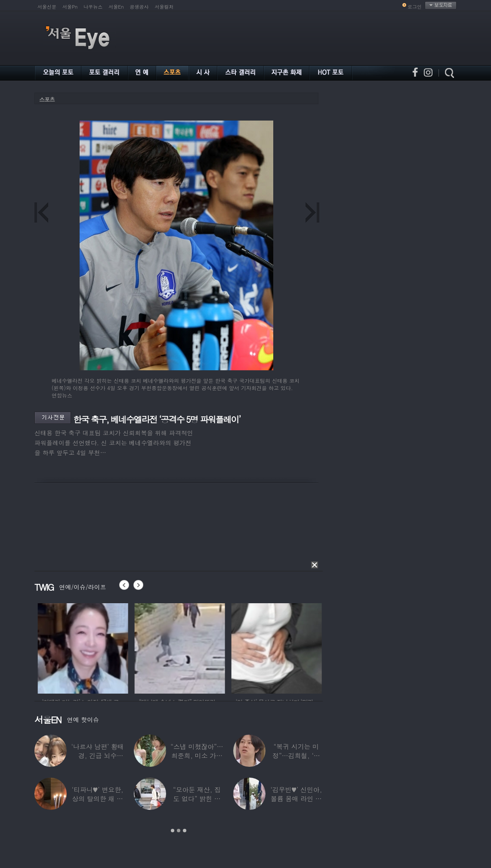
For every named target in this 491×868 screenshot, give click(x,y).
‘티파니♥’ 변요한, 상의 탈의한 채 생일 (98, 798)
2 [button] (179, 831)
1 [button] (173, 831)
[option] (115, 647)
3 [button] (185, 831)
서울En (116, 7)
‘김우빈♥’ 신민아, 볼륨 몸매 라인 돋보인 (296, 798)
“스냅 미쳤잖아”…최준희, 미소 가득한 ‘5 (197, 755)
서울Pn (70, 7)
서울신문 (47, 7)
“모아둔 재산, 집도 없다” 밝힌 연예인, (197, 798)
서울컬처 (164, 7)
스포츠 (47, 99)
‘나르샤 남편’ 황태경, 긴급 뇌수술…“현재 (98, 755)
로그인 (415, 7)
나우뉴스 (93, 7)
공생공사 (139, 7)
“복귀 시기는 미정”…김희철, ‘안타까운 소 (296, 755)
